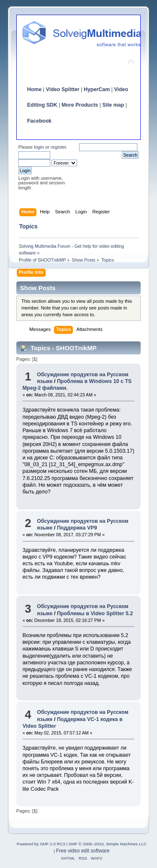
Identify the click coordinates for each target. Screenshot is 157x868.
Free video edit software (83, 851)
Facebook (39, 121)
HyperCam (97, 89)
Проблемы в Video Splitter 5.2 (95, 614)
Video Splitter (63, 89)
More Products (80, 105)
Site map (113, 105)
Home (35, 89)
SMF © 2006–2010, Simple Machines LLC (108, 844)
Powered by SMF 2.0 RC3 (41, 844)
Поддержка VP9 (77, 528)
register (58, 147)
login (39, 147)
